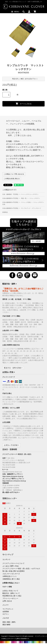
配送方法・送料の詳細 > (13, 368)
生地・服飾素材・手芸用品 (10, 194)
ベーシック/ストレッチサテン (30, 194)
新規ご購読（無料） (10, 622)
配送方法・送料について (11, 593)
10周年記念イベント (10, 576)
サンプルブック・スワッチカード (31, 208)
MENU (15, 11)
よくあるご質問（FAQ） (11, 566)
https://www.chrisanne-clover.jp (13, 476)
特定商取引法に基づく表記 (12, 596)
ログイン (6, 614)
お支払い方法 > (9, 372)
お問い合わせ (7, 601)
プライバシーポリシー (10, 599)
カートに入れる (23, 104)
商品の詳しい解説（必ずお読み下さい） (23, 79)
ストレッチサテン (35, 198)
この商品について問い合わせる (14, 174)
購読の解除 (6, 625)
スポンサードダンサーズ (11, 574)
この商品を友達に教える (12, 179)
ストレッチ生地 (26, 202)
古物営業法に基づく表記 (11, 579)
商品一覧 (24, 198)
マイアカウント (8, 609)
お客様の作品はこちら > (11, 583)
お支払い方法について (10, 591)
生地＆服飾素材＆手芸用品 (11, 198)
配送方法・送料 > (10, 284)
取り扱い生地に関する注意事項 (13, 571)
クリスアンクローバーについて (13, 563)
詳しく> (40, 2)
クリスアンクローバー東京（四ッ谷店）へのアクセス (21, 569)
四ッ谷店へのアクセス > (11, 492)
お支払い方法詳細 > (11, 445)
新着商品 (5, 212)
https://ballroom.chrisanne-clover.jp (14, 481)
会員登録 (6, 612)
